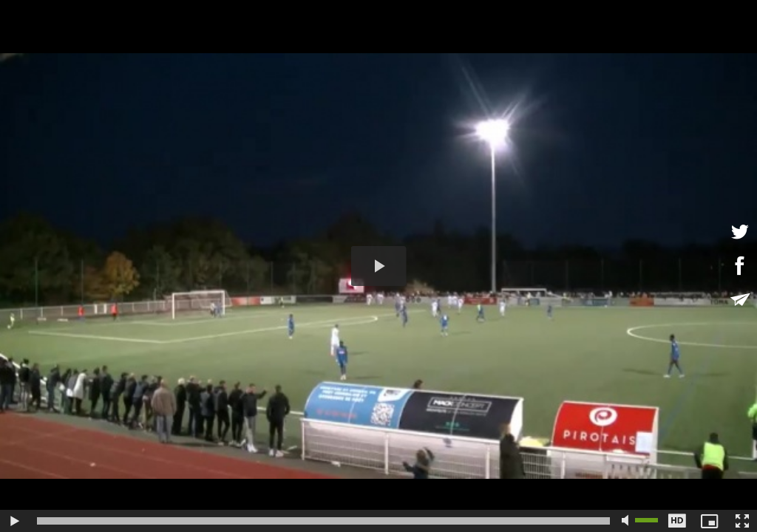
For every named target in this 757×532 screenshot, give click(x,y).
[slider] (323, 521)
